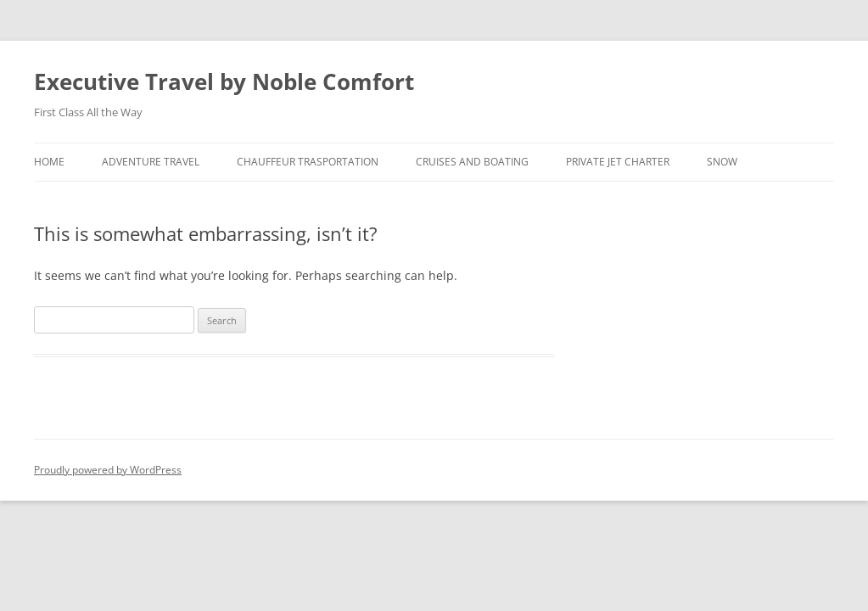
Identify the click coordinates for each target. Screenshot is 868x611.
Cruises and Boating (472, 162)
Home (49, 162)
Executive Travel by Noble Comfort (224, 81)
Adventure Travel (151, 162)
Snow (722, 162)
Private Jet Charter (618, 162)
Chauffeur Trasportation (308, 162)
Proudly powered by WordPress (108, 470)
